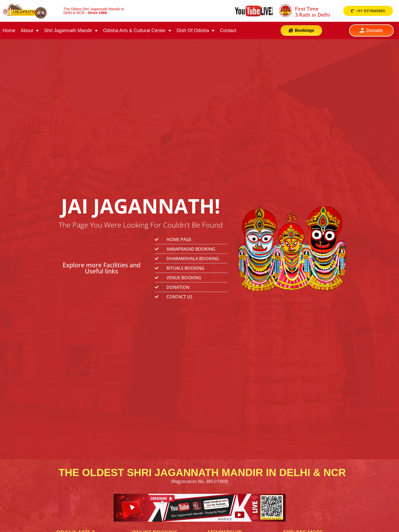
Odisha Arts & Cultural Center (137, 30)
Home (9, 30)
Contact (228, 30)
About (30, 30)
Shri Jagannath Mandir (71, 30)
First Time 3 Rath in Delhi (312, 12)
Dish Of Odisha (196, 30)
